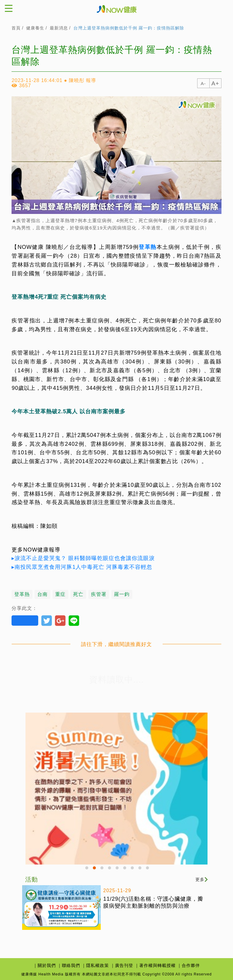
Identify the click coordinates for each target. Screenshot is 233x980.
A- (203, 83)
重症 (60, 594)
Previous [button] (29, 865)
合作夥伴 (191, 965)
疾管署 (99, 594)
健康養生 (35, 28)
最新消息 (59, 28)
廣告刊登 (124, 965)
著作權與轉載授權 (157, 965)
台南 (42, 594)
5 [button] (118, 869)
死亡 (78, 594)
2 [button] (95, 869)
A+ (215, 83)
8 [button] (141, 869)
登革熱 (147, 247)
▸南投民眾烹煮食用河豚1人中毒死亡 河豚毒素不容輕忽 (82, 567)
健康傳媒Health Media (117, 8)
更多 (202, 879)
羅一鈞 (122, 594)
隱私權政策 (98, 965)
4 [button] (110, 869)
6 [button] (126, 869)
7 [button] (133, 869)
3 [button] (103, 869)
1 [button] (88, 869)
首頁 (16, 28)
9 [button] (148, 869)
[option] (116, 789)
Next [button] (204, 865)
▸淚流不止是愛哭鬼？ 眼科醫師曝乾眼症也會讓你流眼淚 (83, 558)
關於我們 (47, 965)
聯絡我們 (71, 965)
